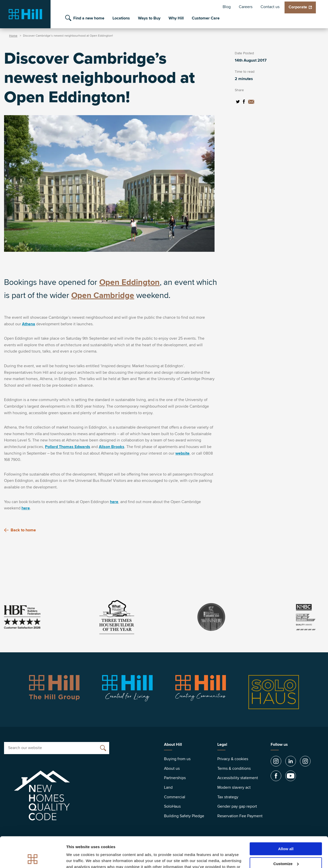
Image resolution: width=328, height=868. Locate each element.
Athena (29, 324)
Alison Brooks (112, 447)
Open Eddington (130, 282)
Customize (286, 835)
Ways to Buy (149, 18)
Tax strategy (228, 797)
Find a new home (89, 18)
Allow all (286, 820)
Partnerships (175, 778)
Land (168, 787)
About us (172, 768)
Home (13, 36)
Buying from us (177, 759)
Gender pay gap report (237, 806)
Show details (78, 858)
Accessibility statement (238, 778)
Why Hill (176, 18)
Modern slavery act (234, 787)
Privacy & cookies (233, 759)
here (114, 502)
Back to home (20, 530)
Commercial (175, 797)
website (182, 453)
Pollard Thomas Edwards (68, 447)
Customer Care (206, 18)
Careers (246, 7)
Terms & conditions (234, 768)
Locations (121, 18)
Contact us (270, 7)
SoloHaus (172, 806)
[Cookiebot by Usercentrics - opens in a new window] (33, 858)
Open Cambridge (103, 296)
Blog (227, 7)
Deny (286, 850)
